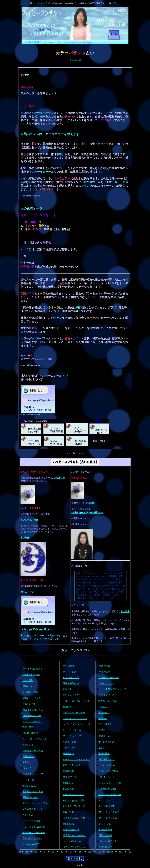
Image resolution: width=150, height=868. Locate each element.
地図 (92, 503)
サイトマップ (69, 672)
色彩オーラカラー (32, 716)
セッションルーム (72, 841)
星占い (102, 748)
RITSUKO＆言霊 (30, 844)
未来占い (27, 762)
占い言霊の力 (105, 830)
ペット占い (28, 768)
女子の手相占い (106, 742)
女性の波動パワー (107, 806)
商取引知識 (68, 812)
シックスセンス (107, 824)
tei (27, 852)
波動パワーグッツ (32, 698)
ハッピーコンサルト (33, 669)
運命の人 (67, 707)
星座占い (103, 718)
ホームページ (27, 592)
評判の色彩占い (71, 683)
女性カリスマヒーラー (33, 809)
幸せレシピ (28, 745)
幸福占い (27, 686)
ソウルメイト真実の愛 (33, 827)
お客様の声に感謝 (107, 789)
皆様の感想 (28, 727)
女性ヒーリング (106, 683)
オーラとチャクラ (32, 721)
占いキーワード (107, 777)
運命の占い (68, 783)
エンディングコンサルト (75, 718)
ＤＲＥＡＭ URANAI (74, 713)
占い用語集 (104, 754)
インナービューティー (33, 832)
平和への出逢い (31, 797)
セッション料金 (71, 677)
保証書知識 (68, 771)
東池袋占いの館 (107, 759)
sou (90, 852)
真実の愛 (67, 689)
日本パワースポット (32, 838)
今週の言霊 (105, 666)
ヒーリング (105, 800)
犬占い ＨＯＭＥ (108, 841)
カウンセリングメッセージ (112, 689)
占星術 (102, 730)
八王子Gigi (28, 815)
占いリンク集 (69, 742)
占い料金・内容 (30, 692)
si (45, 852)
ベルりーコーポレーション (77, 701)
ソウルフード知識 (31, 821)
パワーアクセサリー (109, 677)
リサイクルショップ (33, 774)
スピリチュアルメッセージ (77, 724)
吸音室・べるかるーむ (74, 835)
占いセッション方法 (33, 792)
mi (62, 852)
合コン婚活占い (106, 847)
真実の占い (104, 707)
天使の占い (28, 756)
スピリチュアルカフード (111, 812)
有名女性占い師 (71, 830)
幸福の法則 (105, 672)
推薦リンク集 (29, 704)
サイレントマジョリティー (36, 803)
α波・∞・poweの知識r (74, 800)
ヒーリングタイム (72, 730)
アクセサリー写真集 (33, 751)
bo (20, 852)
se (100, 852)
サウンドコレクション (74, 847)
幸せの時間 (69, 666)
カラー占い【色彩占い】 (35, 739)
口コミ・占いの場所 (109, 771)
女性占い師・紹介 (31, 675)
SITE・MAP (69, 748)
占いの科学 (68, 789)
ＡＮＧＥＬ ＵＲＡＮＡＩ (76, 759)
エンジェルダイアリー (74, 695)
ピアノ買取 (28, 680)
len (80, 852)
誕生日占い (104, 713)
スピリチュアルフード (74, 736)
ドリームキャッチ (72, 765)
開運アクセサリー (72, 777)
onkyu (110, 852)
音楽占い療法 (29, 786)
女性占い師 (75, 60)
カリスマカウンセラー (110, 794)
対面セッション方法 (33, 710)
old (36, 852)
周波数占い (68, 754)
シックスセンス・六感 (110, 783)
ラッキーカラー (31, 780)
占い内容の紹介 (31, 733)
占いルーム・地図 (29, 520)
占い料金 (25, 538)
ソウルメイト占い (108, 695)
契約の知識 (68, 824)
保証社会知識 (106, 835)
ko (53, 852)
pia (130, 852)
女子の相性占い (106, 724)
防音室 (28, 532)
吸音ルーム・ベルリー (110, 701)
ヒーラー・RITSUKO (73, 794)
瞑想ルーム (105, 736)
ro (71, 852)
